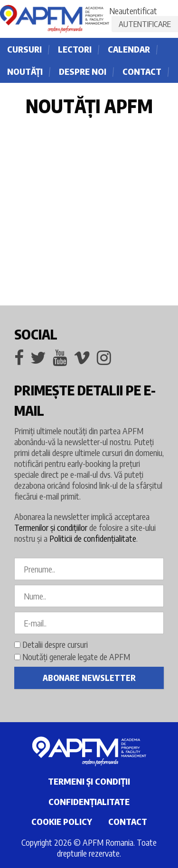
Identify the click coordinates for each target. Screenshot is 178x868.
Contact (142, 71)
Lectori (75, 49)
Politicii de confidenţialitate (93, 538)
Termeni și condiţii (89, 781)
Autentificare (145, 24)
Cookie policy (62, 821)
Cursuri (24, 49)
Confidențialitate (89, 801)
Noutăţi (25, 71)
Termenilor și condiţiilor (51, 527)
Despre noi (83, 71)
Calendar (129, 49)
